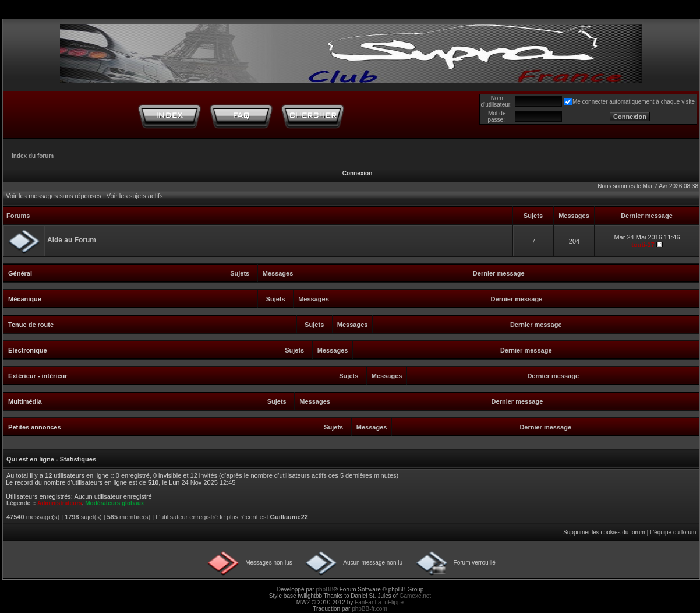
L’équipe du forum (673, 532)
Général (20, 273)
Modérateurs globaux (114, 503)
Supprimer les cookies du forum (604, 532)
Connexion (358, 173)
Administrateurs (60, 503)
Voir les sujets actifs (135, 196)
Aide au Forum (72, 240)
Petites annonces (34, 427)
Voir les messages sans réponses (54, 196)
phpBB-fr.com (370, 609)
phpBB (324, 589)
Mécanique (25, 299)
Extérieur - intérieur (38, 376)
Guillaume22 (289, 517)
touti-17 (643, 245)
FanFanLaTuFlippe (379, 602)
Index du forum (33, 156)
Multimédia (25, 401)
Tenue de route (31, 325)
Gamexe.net (415, 596)
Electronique (28, 350)
